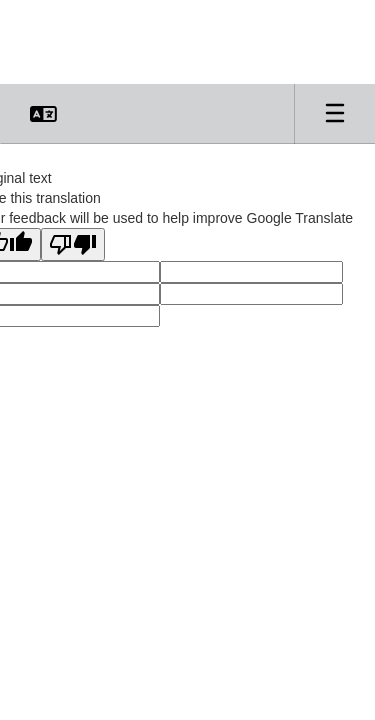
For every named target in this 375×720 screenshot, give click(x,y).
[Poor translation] (73, 244)
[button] (43, 114)
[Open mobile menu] (335, 114)
